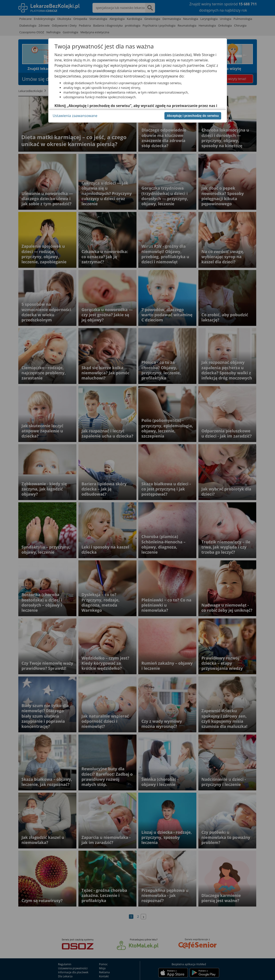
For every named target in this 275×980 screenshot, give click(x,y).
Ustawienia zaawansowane (75, 116)
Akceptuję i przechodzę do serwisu (193, 116)
